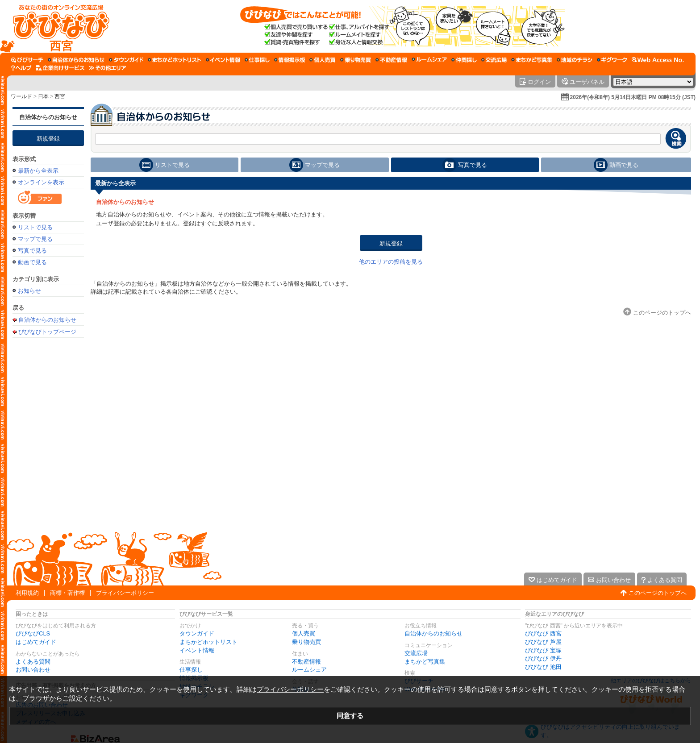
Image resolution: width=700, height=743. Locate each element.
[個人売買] (323, 60)
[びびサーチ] (27, 60)
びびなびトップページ (47, 332)
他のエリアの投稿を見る (391, 262)
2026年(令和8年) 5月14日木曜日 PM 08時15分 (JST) (633, 97)
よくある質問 (33, 662)
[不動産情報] (391, 60)
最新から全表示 (38, 171)
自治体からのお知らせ (48, 117)
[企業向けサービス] (60, 68)
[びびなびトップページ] (57, 26)
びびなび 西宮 (543, 633)
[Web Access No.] (658, 60)
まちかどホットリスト (208, 642)
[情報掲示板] (290, 60)
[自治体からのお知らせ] (76, 60)
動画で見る (32, 262)
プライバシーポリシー (125, 593)
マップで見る (35, 239)
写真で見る (32, 251)
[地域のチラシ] (575, 60)
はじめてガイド (36, 642)
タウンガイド (197, 633)
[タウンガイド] (126, 60)
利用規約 (27, 593)
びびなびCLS (33, 633)
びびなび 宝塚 (543, 650)
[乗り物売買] (356, 60)
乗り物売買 (306, 642)
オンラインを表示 (41, 182)
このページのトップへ (658, 593)
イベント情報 (197, 650)
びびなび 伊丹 (543, 658)
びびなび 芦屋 (543, 642)
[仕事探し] (257, 60)
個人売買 (304, 633)
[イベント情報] (223, 60)
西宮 (60, 96)
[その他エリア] (107, 68)
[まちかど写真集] (532, 60)
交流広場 (416, 653)
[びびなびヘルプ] (21, 68)
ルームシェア (309, 670)
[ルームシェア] (429, 60)
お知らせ (29, 291)
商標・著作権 (67, 593)
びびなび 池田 (543, 667)
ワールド (21, 96)
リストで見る (35, 227)
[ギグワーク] (612, 60)
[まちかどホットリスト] (175, 60)
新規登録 (48, 139)
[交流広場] (494, 60)
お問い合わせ (33, 670)
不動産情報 (306, 662)
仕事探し (191, 670)
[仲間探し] (464, 60)
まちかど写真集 (425, 662)
